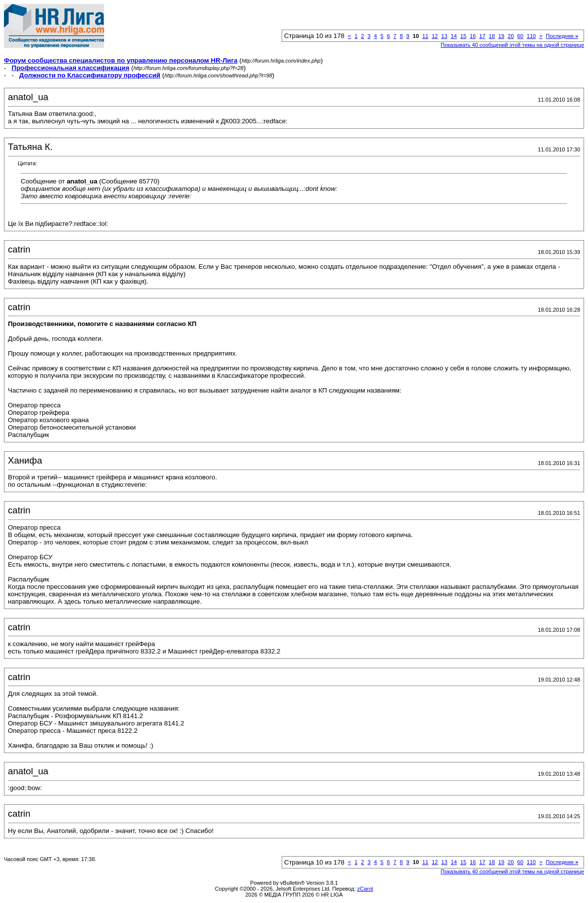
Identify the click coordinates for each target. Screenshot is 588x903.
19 (501, 36)
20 (511, 36)
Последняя (562, 36)
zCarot (365, 889)
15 (463, 36)
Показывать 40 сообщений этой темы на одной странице (512, 45)
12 (435, 36)
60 (520, 36)
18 (492, 36)
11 (425, 36)
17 (482, 36)
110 (531, 36)
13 (444, 36)
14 (454, 36)
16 (473, 36)
